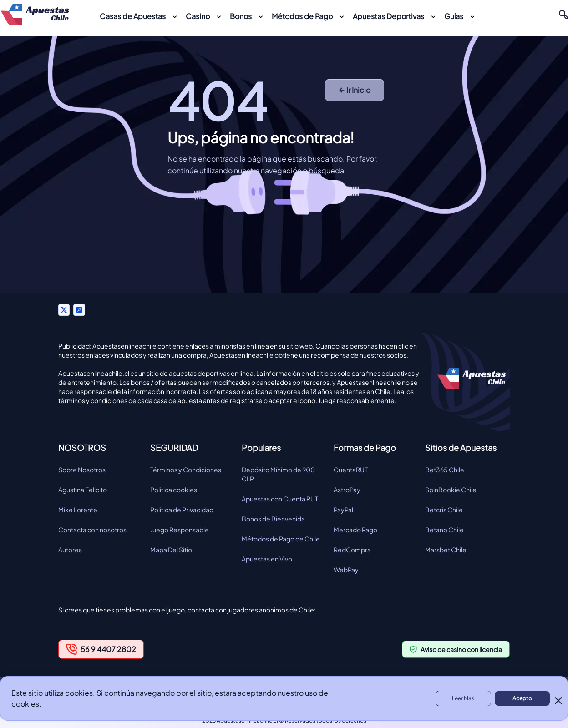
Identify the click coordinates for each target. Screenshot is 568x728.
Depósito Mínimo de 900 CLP (278, 474)
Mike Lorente (78, 510)
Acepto (522, 698)
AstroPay (347, 490)
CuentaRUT (351, 470)
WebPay (346, 570)
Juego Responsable (180, 530)
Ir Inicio (355, 90)
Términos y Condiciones (186, 470)
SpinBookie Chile (451, 490)
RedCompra (352, 550)
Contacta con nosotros (92, 530)
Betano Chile (444, 530)
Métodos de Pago (302, 16)
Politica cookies (174, 490)
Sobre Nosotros (82, 470)
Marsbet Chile (446, 550)
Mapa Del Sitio (171, 550)
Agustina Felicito (83, 490)
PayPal (343, 510)
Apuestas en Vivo (267, 559)
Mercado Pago (355, 530)
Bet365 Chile (445, 470)
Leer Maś (463, 698)
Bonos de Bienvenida (273, 519)
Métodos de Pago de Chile (281, 539)
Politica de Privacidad (182, 510)
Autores (70, 550)
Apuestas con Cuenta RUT (280, 499)
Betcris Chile (444, 510)
